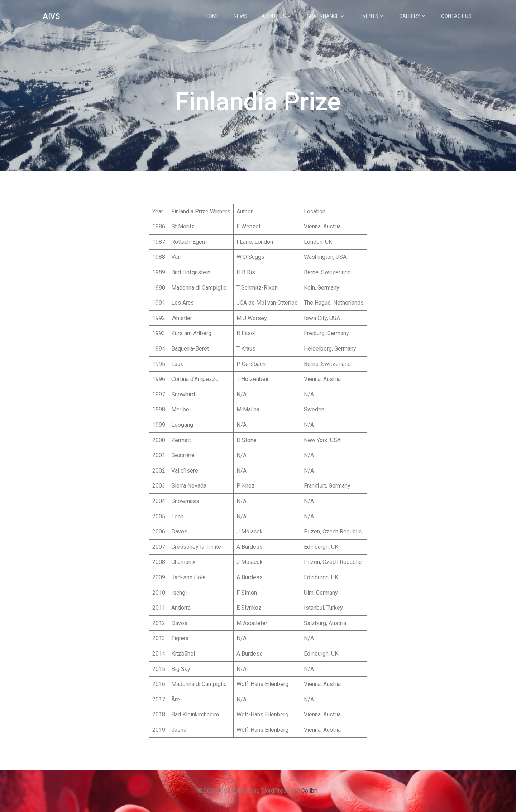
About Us (277, 16)
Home (212, 16)
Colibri (309, 791)
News (240, 16)
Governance (326, 16)
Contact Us (456, 16)
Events (372, 16)
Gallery (413, 16)
